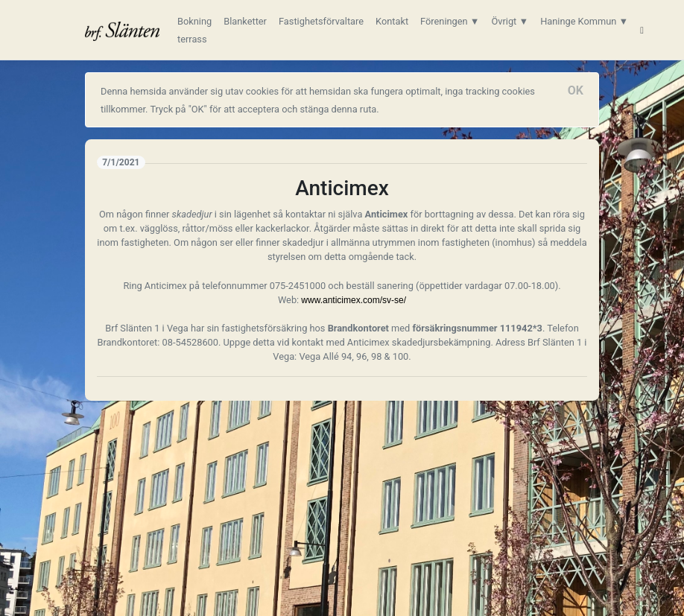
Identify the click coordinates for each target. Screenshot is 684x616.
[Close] (576, 91)
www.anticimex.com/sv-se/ (354, 300)
